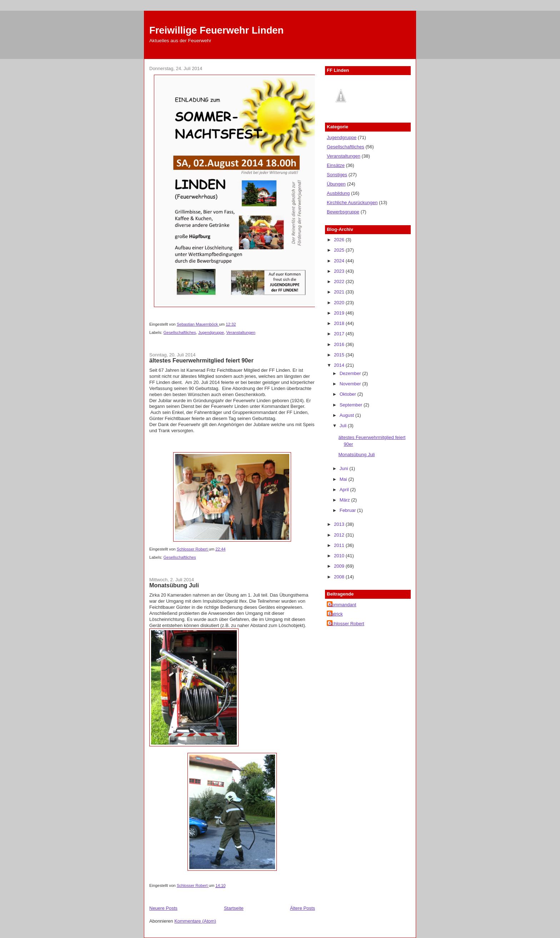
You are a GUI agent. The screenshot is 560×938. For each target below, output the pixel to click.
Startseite (234, 908)
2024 (340, 261)
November (351, 384)
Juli (344, 426)
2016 (340, 344)
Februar (348, 510)
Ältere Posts (302, 908)
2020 (340, 303)
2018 (340, 323)
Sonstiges (337, 175)
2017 (340, 334)
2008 (340, 577)
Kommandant (342, 605)
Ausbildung (338, 193)
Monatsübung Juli (174, 585)
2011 (340, 545)
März (346, 500)
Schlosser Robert (346, 624)
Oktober (349, 394)
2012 (340, 535)
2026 (340, 240)
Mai (344, 479)
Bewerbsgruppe (343, 212)
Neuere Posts (163, 908)
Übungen (336, 184)
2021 (340, 292)
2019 (340, 313)
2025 (340, 250)
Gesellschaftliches (180, 332)
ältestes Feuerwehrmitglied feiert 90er (201, 360)
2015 (340, 355)
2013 (340, 524)
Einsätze (336, 165)
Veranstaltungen (241, 332)
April (345, 490)
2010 (340, 556)
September (352, 405)
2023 (340, 271)
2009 (340, 566)
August (347, 415)
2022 (340, 282)
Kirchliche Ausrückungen (352, 203)
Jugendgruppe (211, 332)
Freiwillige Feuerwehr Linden (216, 30)
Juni (344, 468)
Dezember (351, 373)
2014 (340, 365)
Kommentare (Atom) (195, 921)
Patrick (336, 614)
